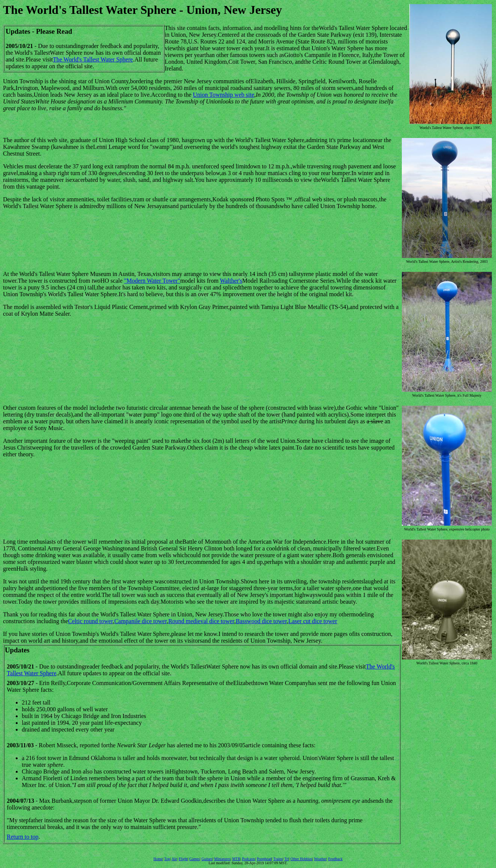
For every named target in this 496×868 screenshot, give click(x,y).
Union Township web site (223, 95)
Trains (278, 859)
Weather (320, 859)
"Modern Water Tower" (152, 281)
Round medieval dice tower (201, 621)
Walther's (231, 281)
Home (158, 859)
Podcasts (249, 859)
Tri (287, 859)
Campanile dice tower (141, 621)
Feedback (335, 859)
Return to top (23, 837)
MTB (236, 859)
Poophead (264, 859)
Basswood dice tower (261, 621)
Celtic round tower (90, 621)
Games (195, 859)
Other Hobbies (301, 859)
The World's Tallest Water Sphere (93, 59)
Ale (174, 859)
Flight (183, 859)
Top (167, 859)
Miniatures (222, 859)
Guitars (207, 859)
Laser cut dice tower (313, 621)
